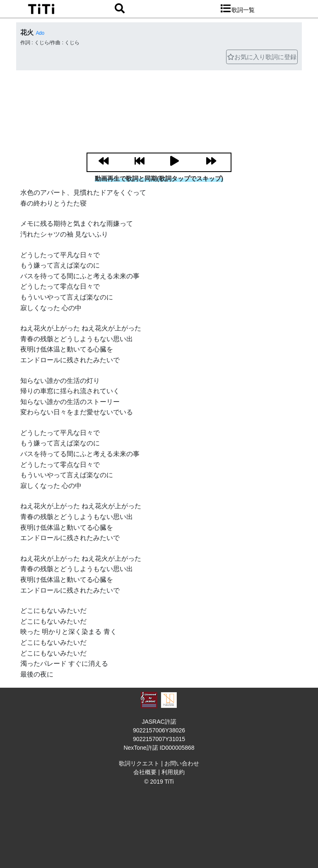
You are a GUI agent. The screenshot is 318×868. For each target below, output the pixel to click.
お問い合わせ (182, 763)
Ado (40, 33)
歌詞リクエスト (139, 763)
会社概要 (145, 772)
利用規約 (173, 772)
